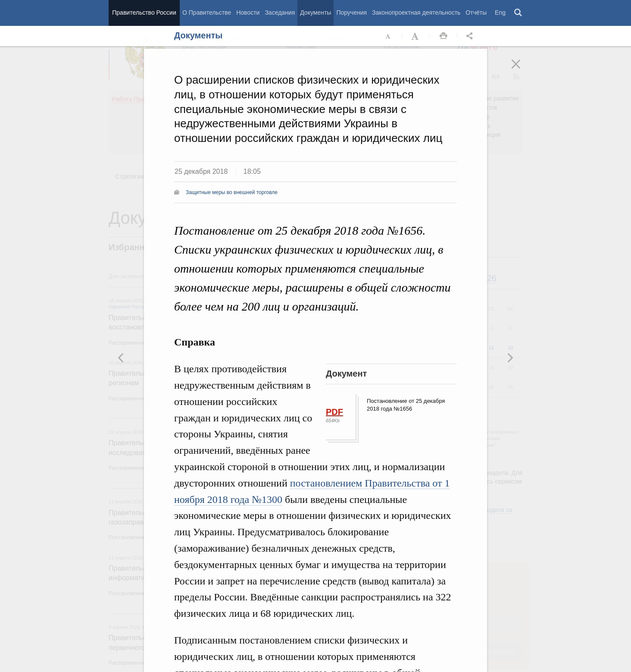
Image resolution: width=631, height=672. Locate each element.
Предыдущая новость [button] (510, 358)
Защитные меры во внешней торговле (232, 192)
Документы (315, 13)
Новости (248, 13)
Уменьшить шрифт (388, 36)
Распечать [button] (444, 36)
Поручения (351, 13)
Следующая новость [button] (121, 358)
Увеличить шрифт (416, 36)
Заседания (280, 13)
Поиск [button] (519, 13)
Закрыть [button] (522, 70)
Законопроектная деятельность (416, 13)
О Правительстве (207, 13)
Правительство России (144, 13)
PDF (334, 412)
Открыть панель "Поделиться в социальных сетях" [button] (471, 36)
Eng (500, 13)
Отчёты (476, 13)
